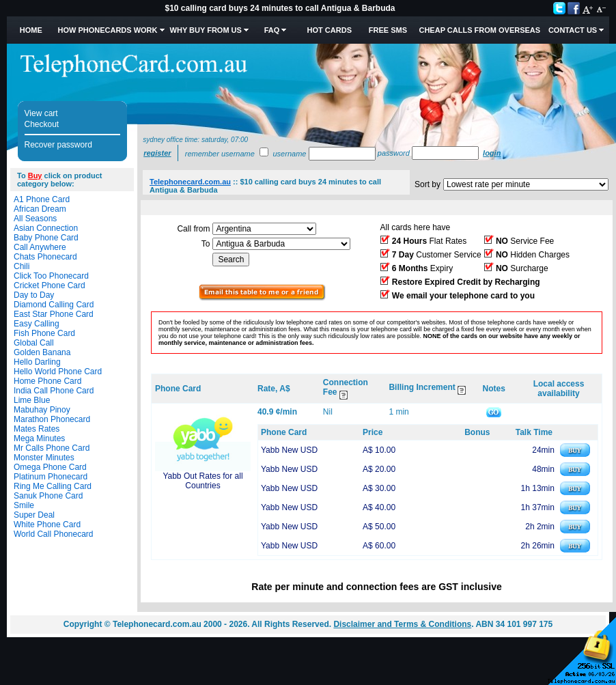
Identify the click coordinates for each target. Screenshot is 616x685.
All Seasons (35, 219)
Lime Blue (32, 400)
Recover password (58, 145)
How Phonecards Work (107, 30)
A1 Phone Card (42, 199)
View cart (41, 113)
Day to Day (34, 295)
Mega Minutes (39, 438)
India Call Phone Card (54, 391)
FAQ (272, 30)
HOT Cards (330, 30)
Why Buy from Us (206, 30)
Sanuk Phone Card (48, 496)
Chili (22, 266)
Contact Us (573, 30)
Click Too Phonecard (51, 276)
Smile (24, 505)
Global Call (34, 343)
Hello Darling (37, 362)
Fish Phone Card (44, 333)
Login (492, 153)
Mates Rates (37, 429)
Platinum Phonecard (51, 477)
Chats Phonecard (45, 257)
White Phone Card (47, 525)
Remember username (220, 154)
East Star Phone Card (54, 314)
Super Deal (34, 515)
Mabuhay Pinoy (42, 410)
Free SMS (388, 30)
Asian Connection (46, 228)
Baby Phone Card (46, 238)
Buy (35, 176)
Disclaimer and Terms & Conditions (402, 624)
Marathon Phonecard (52, 419)
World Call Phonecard (54, 534)
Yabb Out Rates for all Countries (202, 481)
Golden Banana (42, 352)
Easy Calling (37, 324)
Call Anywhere (40, 247)
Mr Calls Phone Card (52, 448)
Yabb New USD (289, 450)
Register (157, 153)
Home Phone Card (47, 381)
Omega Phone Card (50, 467)
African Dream (40, 209)
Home (31, 30)
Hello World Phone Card (58, 372)
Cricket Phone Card (50, 285)
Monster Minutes (44, 458)
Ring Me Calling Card (53, 486)
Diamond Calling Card (54, 305)
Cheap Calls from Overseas (479, 30)
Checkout (42, 124)
